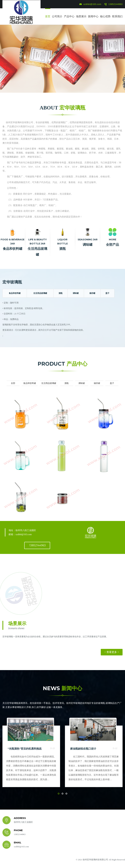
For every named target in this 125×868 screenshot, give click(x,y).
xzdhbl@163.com (90, 4)
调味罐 (76, 293)
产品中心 (69, 16)
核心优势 (105, 16)
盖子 (107, 293)
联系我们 (117, 16)
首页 (48, 16)
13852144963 (114, 4)
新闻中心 (93, 16)
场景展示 (81, 16)
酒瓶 (61, 293)
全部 (13, 383)
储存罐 (92, 293)
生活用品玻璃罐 (40, 293)
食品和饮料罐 (15, 293)
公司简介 (57, 16)
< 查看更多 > (112, 652)
